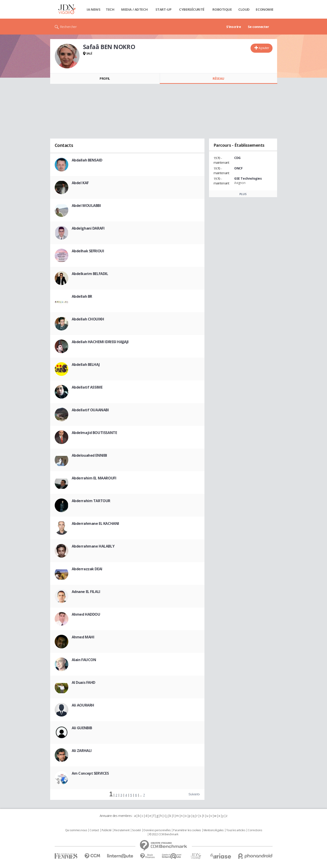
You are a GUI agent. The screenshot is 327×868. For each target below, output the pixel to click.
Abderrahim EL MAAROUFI (94, 478)
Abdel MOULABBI (86, 206)
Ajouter (264, 48)
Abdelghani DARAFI (88, 228)
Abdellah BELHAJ (86, 365)
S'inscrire (234, 27)
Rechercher (68, 27)
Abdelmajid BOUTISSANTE (94, 433)
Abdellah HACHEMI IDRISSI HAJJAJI (100, 342)
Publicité (107, 830)
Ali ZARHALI (82, 751)
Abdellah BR (82, 296)
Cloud (244, 9)
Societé (136, 830)
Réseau (218, 78)
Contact (94, 830)
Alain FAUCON (84, 660)
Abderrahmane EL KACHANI (95, 523)
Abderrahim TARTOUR (91, 501)
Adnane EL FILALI (86, 592)
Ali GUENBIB (82, 728)
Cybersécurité (192, 9)
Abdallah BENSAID (87, 160)
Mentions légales (214, 830)
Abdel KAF (80, 183)
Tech (110, 9)
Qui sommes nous (76, 830)
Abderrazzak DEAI (87, 569)
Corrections (255, 830)
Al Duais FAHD (84, 682)
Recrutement (122, 830)
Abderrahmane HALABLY (93, 546)
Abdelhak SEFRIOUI (88, 251)
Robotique (222, 9)
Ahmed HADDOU (86, 614)
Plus (243, 194)
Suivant (193, 794)
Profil (105, 78)
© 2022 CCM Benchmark (164, 834)
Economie (265, 9)
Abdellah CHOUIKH (88, 319)
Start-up (163, 9)
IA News (93, 9)
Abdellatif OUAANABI (90, 410)
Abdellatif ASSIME (87, 387)
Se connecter (258, 27)
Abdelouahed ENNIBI (89, 455)
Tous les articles (236, 830)
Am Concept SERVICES (90, 773)
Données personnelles (157, 830)
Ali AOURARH (83, 705)
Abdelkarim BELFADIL (90, 274)
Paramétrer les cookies (187, 830)
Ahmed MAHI (83, 637)
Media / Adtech (134, 9)
